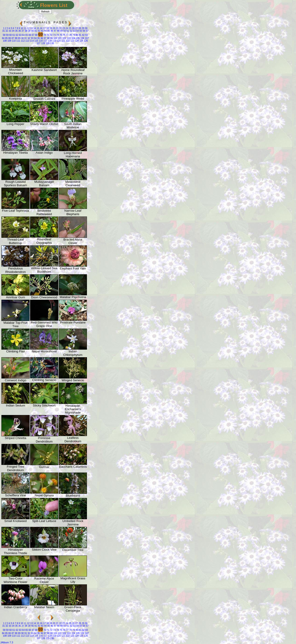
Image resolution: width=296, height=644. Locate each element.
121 (63, 41)
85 (6, 38)
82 (83, 35)
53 (74, 31)
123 (72, 41)
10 (22, 28)
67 (33, 35)
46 (51, 31)
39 (29, 31)
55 (80, 31)
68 (36, 35)
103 (68, 38)
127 (39, 43)
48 (58, 31)
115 (36, 41)
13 (31, 28)
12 (28, 28)
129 (47, 43)
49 (61, 31)
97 (45, 38)
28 (79, 28)
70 (44, 35)
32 (6, 31)
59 (7, 35)
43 (42, 31)
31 (4, 31)
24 (67, 28)
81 (80, 35)
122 (67, 41)
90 (22, 38)
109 (9, 41)
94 (35, 38)
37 (22, 31)
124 (76, 41)
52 (71, 31)
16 (41, 28)
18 (47, 28)
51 (68, 31)
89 (19, 38)
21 (57, 28)
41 (35, 31)
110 (14, 41)
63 (20, 35)
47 (55, 31)
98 (48, 38)
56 (84, 31)
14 (34, 28)
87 (12, 38)
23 (63, 28)
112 (23, 41)
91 (25, 38)
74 (57, 35)
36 (19, 31)
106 (82, 38)
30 (86, 28)
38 (26, 31)
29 (83, 28)
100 (55, 38)
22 (60, 28)
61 (13, 35)
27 (76, 28)
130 (52, 43)
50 (64, 31)
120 (58, 41)
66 (30, 35)
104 (73, 38)
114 (31, 41)
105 (77, 38)
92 (29, 38)
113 (27, 41)
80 (77, 35)
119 (54, 41)
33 (10, 31)
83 (86, 35)
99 (51, 38)
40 (32, 31)
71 (48, 35)
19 (50, 28)
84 (3, 38)
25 (70, 28)
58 (4, 35)
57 (87, 31)
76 (64, 35)
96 (41, 38)
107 (86, 38)
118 (49, 41)
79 (73, 35)
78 (70, 35)
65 (26, 35)
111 (18, 41)
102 (64, 38)
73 (54, 35)
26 (73, 28)
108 (5, 41)
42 (39, 31)
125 (81, 41)
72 (51, 35)
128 (43, 43)
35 (16, 31)
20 (54, 28)
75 (61, 35)
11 (25, 28)
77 (67, 35)
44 (45, 31)
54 (77, 31)
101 (59, 38)
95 (38, 38)
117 (45, 41)
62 (17, 35)
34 (13, 31)
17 (44, 28)
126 (85, 41)
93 (32, 38)
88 (16, 38)
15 (38, 28)
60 (10, 35)
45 (48, 31)
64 (23, 35)
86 (9, 38)
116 (40, 41)
